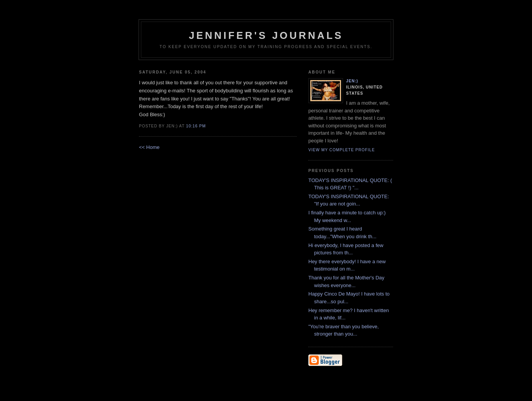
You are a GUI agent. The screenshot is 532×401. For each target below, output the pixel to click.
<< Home (149, 147)
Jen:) (352, 81)
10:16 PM (196, 126)
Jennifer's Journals (266, 35)
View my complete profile (342, 150)
